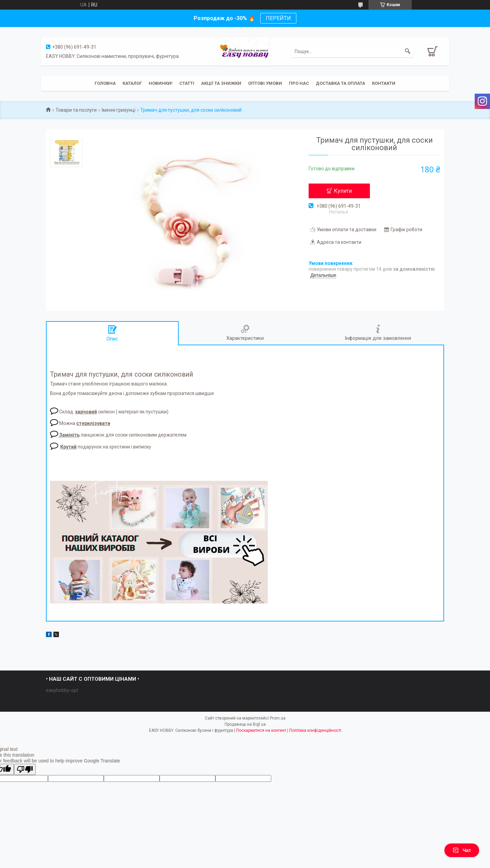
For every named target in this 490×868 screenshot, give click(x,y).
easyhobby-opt (62, 690)
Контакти (384, 83)
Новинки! (161, 83)
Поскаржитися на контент (261, 730)
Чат (462, 850)
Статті (187, 83)
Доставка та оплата (340, 83)
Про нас (299, 83)
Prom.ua (278, 718)
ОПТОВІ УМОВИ (265, 83)
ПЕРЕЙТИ (278, 18)
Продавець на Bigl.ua (245, 724)
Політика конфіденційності (315, 730)
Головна (105, 83)
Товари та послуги (76, 110)
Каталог (132, 83)
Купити (343, 191)
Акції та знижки (221, 83)
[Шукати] (408, 51)
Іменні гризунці (119, 110)
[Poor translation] (25, 769)
